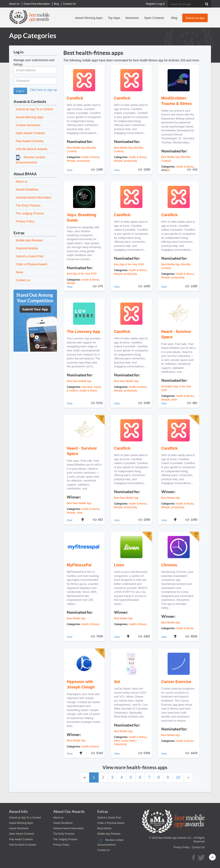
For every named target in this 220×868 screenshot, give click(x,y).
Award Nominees (19, 828)
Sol (117, 682)
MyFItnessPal (79, 565)
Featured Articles (27, 248)
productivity (83, 161)
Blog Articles (104, 828)
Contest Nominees (28, 125)
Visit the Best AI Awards (31, 149)
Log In (161, 4)
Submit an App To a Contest (34, 109)
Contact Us (198, 847)
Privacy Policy (25, 221)
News (19, 272)
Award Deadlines (27, 189)
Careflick (75, 98)
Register (151, 4)
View (70, 170)
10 (178, 777)
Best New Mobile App (79, 381)
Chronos (169, 565)
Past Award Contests (30, 141)
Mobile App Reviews (29, 240)
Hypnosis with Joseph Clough (81, 684)
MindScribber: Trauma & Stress (177, 101)
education (87, 387)
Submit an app (195, 18)
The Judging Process (30, 213)
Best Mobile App (171, 498)
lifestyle (71, 161)
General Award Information (34, 197)
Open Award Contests (30, 133)
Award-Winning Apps (30, 117)
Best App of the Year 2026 (82, 274)
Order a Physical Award (31, 264)
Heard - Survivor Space (176, 334)
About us (22, 182)
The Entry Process (28, 205)
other (80, 513)
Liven (119, 565)
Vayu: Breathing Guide (82, 218)
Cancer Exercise (176, 682)
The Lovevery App (83, 332)
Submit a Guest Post (29, 256)
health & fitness (90, 157)
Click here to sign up (43, 90)
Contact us (23, 280)
